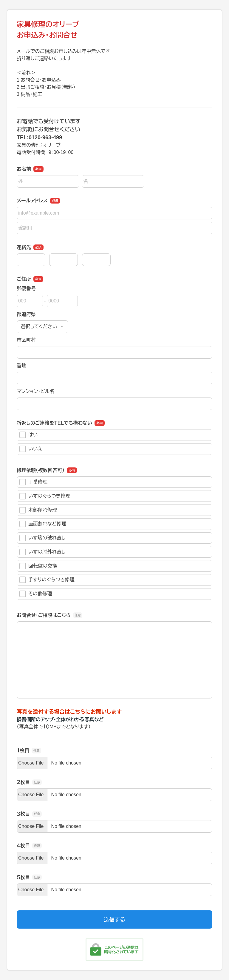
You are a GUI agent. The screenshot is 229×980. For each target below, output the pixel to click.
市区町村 (26, 340)
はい (29, 435)
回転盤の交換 (38, 566)
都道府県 (26, 314)
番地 (21, 366)
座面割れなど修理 (43, 524)
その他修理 (36, 594)
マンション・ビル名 (35, 391)
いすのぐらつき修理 (45, 496)
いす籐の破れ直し (42, 538)
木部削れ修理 (38, 510)
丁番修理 (33, 482)
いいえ (31, 449)
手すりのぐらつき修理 (47, 580)
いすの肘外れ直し (42, 552)
